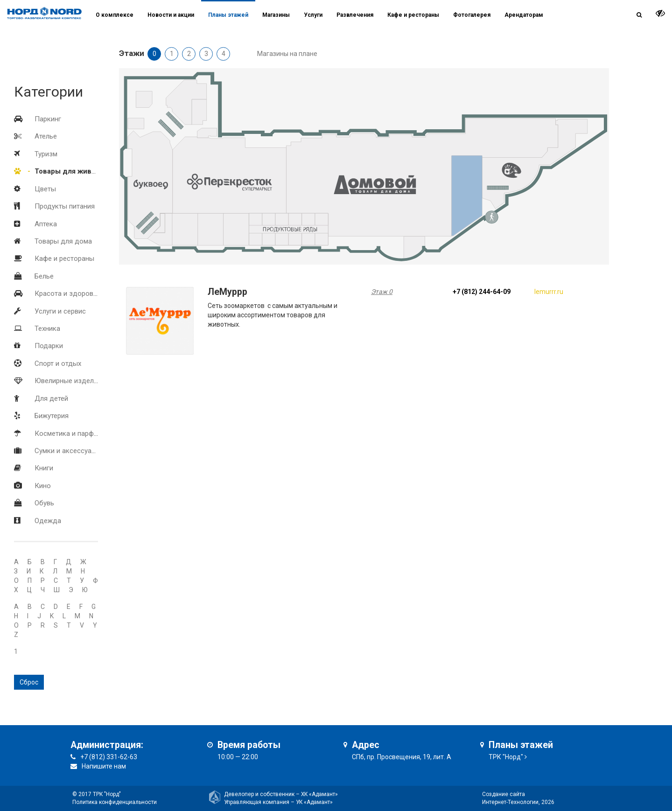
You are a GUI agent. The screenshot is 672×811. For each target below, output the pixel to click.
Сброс (29, 682)
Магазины (276, 15)
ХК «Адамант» (319, 794)
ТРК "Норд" (506, 757)
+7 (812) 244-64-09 (482, 292)
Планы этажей (228, 15)
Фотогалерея (472, 15)
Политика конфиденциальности (115, 802)
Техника (47, 329)
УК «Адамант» (314, 802)
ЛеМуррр (227, 292)
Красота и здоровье (68, 294)
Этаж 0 (382, 292)
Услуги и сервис (60, 311)
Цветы (45, 189)
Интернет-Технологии (510, 802)
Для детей (51, 399)
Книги (44, 468)
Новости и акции (171, 15)
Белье (44, 276)
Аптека (46, 224)
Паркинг (48, 119)
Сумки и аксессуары (67, 451)
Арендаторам (524, 15)
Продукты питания (65, 206)
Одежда (48, 521)
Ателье (46, 136)
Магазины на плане (287, 54)
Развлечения (355, 15)
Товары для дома (63, 241)
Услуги (313, 15)
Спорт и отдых (58, 364)
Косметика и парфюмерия (77, 433)
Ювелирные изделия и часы (80, 381)
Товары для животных (74, 171)
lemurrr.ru (549, 292)
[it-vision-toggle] (660, 13)
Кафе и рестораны (64, 259)
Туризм (46, 154)
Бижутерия (52, 416)
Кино (43, 486)
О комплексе (115, 15)
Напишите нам (104, 766)
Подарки (49, 346)
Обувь (44, 503)
